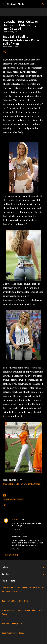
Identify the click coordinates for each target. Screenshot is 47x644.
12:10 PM (16, 529)
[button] (5, 52)
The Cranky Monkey (16, 4)
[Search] (43, 4)
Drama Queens (10, 499)
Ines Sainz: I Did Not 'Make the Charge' (23, 484)
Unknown (16, 520)
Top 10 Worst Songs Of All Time (15, 601)
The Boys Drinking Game (12, 623)
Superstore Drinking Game (13, 633)
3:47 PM (15, 549)
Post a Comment (12, 555)
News (20, 499)
